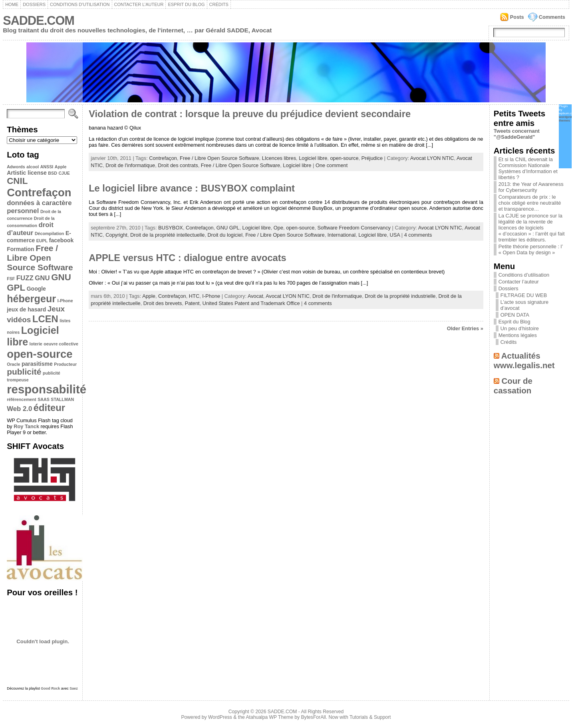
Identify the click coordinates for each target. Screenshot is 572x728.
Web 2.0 (19, 409)
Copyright (116, 235)
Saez (74, 688)
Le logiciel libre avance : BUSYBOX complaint (192, 188)
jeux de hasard (26, 309)
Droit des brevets (163, 303)
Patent (192, 303)
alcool (33, 167)
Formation (20, 249)
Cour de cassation (513, 386)
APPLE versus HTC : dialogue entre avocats (188, 258)
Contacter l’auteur (139, 4)
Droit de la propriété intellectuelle (167, 235)
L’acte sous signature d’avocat (524, 305)
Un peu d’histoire (520, 328)
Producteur (65, 364)
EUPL (42, 241)
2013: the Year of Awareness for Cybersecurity (531, 187)
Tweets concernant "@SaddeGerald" (517, 134)
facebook (61, 240)
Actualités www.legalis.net (524, 360)
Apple (61, 167)
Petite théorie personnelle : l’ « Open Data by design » (531, 249)
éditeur (49, 408)
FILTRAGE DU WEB (524, 295)
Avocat (255, 296)
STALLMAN (62, 399)
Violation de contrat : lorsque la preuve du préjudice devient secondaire (250, 114)
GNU (42, 278)
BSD (53, 173)
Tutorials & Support (370, 717)
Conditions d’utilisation (80, 4)
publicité (24, 372)
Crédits (219, 4)
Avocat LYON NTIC (432, 158)
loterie (36, 344)
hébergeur (31, 299)
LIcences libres (279, 158)
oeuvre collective (61, 344)
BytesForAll (314, 717)
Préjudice (372, 158)
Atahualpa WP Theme (269, 717)
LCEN (45, 319)
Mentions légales (518, 335)
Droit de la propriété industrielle (400, 296)
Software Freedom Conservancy (354, 228)
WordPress (220, 717)
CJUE (64, 173)
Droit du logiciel (225, 235)
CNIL (17, 181)
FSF (11, 279)
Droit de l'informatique (130, 165)
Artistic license (27, 173)
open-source (40, 354)
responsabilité (47, 389)
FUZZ (25, 278)
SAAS (44, 399)
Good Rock (50, 688)
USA (395, 235)
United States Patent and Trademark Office (251, 303)
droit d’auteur (30, 229)
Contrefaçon (39, 192)
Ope (278, 228)
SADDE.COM (39, 21)
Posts (517, 17)
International (342, 235)
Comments (552, 17)
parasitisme (37, 364)
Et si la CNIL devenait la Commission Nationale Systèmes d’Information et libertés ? (528, 168)
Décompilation (49, 233)
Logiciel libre (313, 158)
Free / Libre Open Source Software (40, 258)
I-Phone (65, 301)
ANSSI (47, 167)
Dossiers (34, 4)
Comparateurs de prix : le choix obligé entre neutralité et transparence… (530, 203)
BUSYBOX (171, 228)
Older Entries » (465, 328)
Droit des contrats (178, 165)
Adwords (16, 167)
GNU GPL (228, 228)
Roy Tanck (26, 426)
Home (12, 4)
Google (36, 289)
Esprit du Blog (186, 4)
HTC (194, 296)
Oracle (13, 364)
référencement (21, 399)
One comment (332, 165)
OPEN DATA (515, 315)
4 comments (418, 235)
